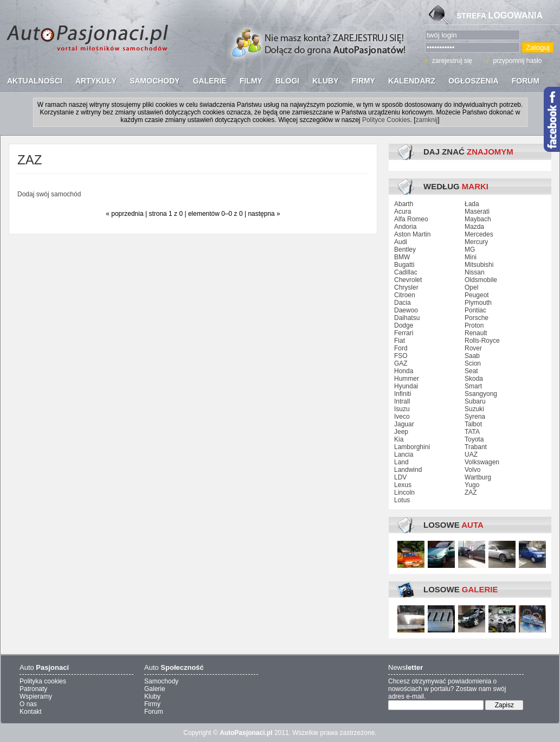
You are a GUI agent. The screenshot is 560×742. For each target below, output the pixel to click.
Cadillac (406, 272)
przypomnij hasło (517, 61)
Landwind (408, 470)
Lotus (402, 500)
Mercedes (479, 234)
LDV (400, 477)
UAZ (471, 455)
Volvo (472, 470)
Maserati (477, 212)
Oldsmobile (481, 280)
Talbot (473, 424)
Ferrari (404, 333)
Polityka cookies (43, 681)
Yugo (472, 485)
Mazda (474, 227)
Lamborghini (412, 447)
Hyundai (406, 386)
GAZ (401, 363)
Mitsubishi (479, 265)
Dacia (403, 303)
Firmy (152, 704)
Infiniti (403, 394)
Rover (473, 348)
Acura (403, 212)
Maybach (478, 219)
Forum (154, 712)
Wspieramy (36, 696)
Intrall (402, 401)
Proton (474, 325)
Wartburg (478, 477)
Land (401, 462)
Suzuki (474, 409)
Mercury (476, 242)
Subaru (475, 401)
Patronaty (33, 689)
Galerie (155, 689)
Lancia (404, 455)
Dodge (404, 325)
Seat (471, 371)
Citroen (405, 295)
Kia (399, 439)
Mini (471, 257)
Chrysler (406, 287)
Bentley (405, 250)
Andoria (405, 227)
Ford (401, 348)
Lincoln (404, 492)
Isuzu (402, 409)
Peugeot (477, 295)
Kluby (152, 696)
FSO (401, 356)
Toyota (474, 439)
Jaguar (404, 424)
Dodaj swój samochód (49, 194)
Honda (404, 371)
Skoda (474, 379)
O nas (28, 704)
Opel (471, 287)
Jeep (401, 432)
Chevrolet (408, 280)
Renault (476, 333)
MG (470, 250)
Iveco (402, 417)
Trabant (476, 447)
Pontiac (475, 310)
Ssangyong (481, 394)
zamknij (427, 120)
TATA (472, 432)
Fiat (400, 341)
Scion (473, 363)
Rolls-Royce (482, 341)
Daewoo (406, 310)
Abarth (404, 204)
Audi (401, 242)
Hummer (407, 379)
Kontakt (31, 712)
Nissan (475, 272)
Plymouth (478, 303)
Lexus (403, 485)
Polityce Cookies (386, 120)
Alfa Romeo (411, 219)
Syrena (475, 417)
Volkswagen (482, 462)
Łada (472, 204)
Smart (473, 386)
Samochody (161, 681)
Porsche (477, 318)
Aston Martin (412, 234)
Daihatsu (407, 318)
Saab (472, 356)
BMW (402, 257)
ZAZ (471, 492)
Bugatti (404, 265)
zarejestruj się (452, 61)
